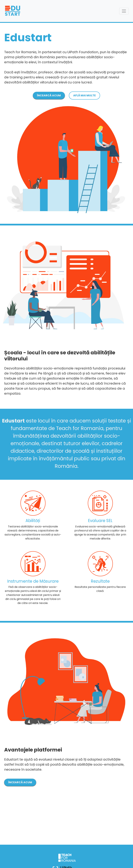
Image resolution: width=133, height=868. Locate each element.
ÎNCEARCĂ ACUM (49, 95)
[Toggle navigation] (124, 11)
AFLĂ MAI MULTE (84, 95)
